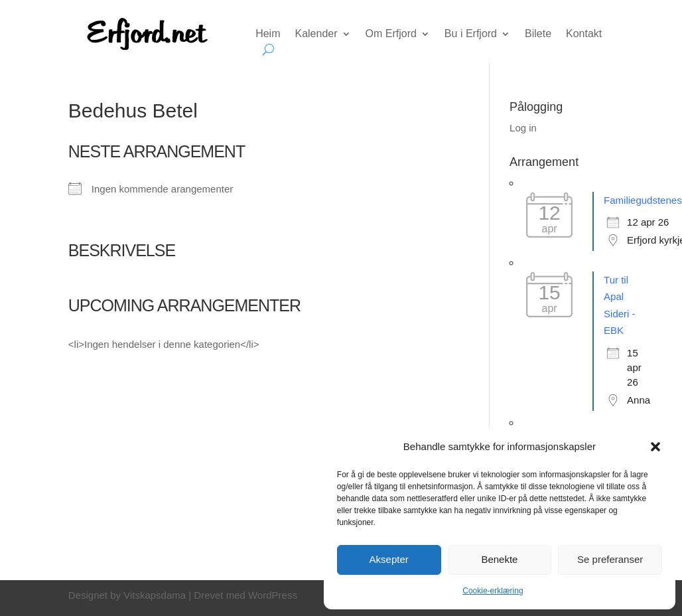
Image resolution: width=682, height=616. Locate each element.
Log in (523, 128)
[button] (655, 447)
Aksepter (389, 559)
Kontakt (584, 34)
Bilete (538, 34)
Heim (268, 34)
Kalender (316, 34)
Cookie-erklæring (493, 591)
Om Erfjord (391, 34)
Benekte (499, 559)
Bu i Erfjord (471, 34)
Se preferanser (610, 559)
